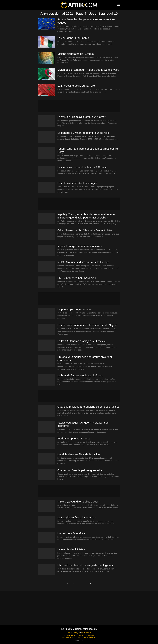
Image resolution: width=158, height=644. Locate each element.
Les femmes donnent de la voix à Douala (82, 167)
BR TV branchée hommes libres (77, 278)
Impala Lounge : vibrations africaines (79, 246)
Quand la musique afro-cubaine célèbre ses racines (88, 407)
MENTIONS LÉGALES (87, 635)
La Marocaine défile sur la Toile (76, 86)
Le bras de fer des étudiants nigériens (80, 375)
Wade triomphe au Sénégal (74, 439)
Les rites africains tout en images (77, 183)
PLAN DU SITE (86, 633)
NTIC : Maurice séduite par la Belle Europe (83, 262)
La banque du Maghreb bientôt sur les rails (83, 133)
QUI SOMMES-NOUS (71, 635)
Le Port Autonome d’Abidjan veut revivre (82, 341)
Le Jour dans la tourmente (73, 38)
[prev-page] (68, 583)
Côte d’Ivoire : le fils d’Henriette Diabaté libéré (85, 230)
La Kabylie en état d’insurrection (77, 517)
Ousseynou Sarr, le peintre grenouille (80, 470)
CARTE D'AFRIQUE (73, 633)
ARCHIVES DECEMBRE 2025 (72, 638)
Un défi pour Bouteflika (71, 533)
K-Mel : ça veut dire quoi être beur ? (79, 502)
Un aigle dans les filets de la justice (79, 454)
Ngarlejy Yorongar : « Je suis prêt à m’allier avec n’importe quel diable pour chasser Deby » (86, 216)
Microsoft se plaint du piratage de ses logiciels (85, 565)
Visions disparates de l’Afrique (76, 54)
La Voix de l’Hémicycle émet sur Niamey (82, 117)
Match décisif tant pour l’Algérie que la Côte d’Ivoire (88, 70)
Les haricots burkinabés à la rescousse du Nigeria (87, 325)
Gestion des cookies (90, 638)
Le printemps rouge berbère (74, 309)
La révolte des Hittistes (71, 549)
